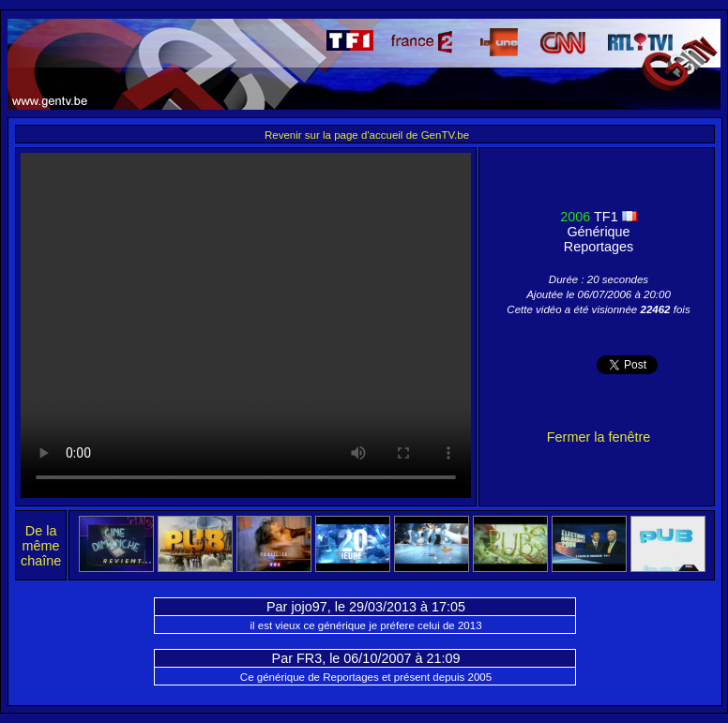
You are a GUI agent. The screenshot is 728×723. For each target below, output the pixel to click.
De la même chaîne (41, 546)
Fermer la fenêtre (599, 437)
